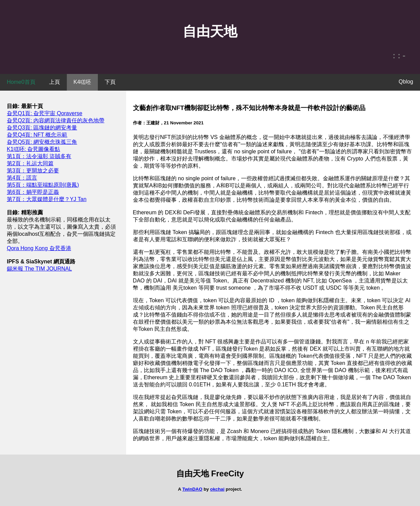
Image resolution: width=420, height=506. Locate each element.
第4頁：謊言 (22, 178)
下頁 (110, 82)
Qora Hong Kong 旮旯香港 (39, 248)
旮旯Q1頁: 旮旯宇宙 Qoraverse (44, 113)
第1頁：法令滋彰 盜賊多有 (39, 156)
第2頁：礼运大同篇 (30, 163)
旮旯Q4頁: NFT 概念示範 (37, 135)
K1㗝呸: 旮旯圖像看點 (33, 149)
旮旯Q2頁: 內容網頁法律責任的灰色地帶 (56, 120)
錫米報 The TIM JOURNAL (39, 269)
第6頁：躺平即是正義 (33, 192)
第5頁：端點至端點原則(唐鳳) (43, 185)
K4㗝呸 (82, 82)
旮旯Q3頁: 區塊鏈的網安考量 (42, 128)
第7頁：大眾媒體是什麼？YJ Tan (47, 199)
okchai (217, 489)
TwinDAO (192, 489)
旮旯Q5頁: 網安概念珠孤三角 (42, 142)
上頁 (55, 82)
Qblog (406, 82)
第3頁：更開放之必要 (33, 171)
